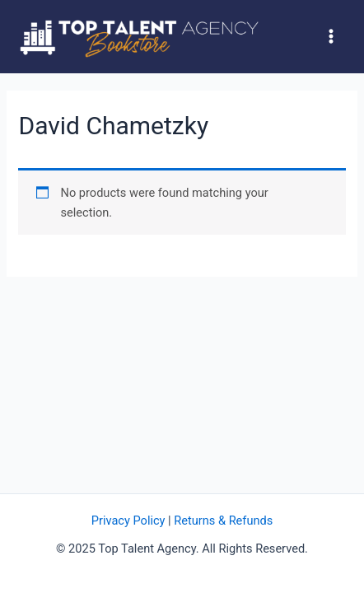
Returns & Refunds (223, 521)
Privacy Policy (128, 521)
